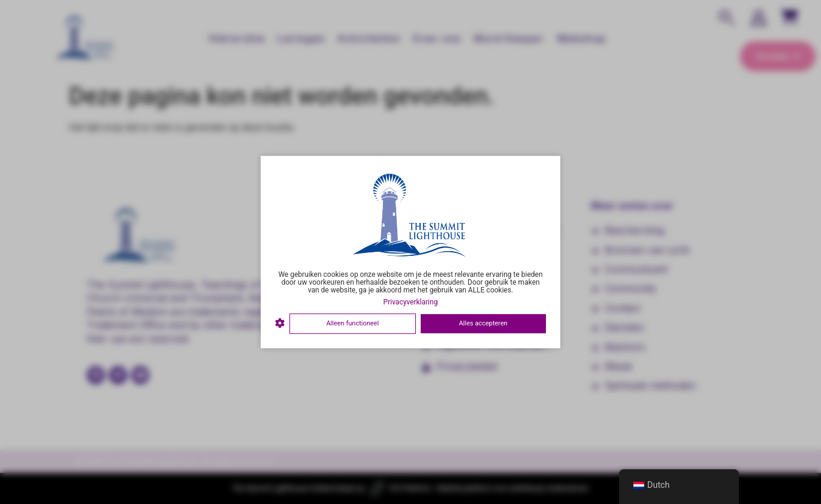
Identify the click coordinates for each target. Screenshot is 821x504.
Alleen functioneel (352, 323)
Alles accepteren (483, 323)
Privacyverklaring (411, 302)
